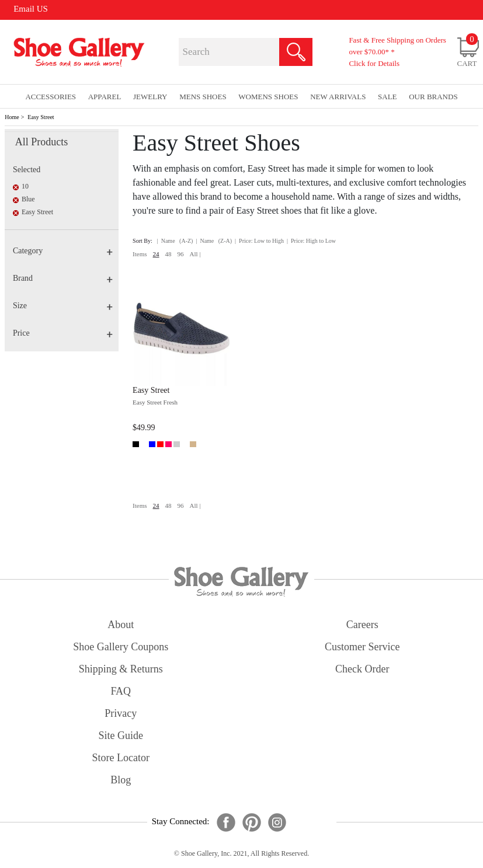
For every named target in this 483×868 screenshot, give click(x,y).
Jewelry (150, 97)
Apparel (105, 97)
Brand (63, 278)
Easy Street (41, 117)
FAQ (121, 691)
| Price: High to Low (311, 241)
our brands (433, 97)
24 (156, 254)
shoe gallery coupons (121, 647)
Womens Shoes (268, 97)
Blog (121, 780)
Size (63, 306)
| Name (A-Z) (175, 241)
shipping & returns (121, 669)
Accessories (51, 97)
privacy (121, 713)
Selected (27, 170)
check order (362, 669)
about (121, 625)
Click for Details (374, 63)
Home (12, 117)
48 (168, 254)
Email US (31, 9)
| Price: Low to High (259, 241)
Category (63, 251)
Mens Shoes (203, 97)
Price (63, 333)
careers (362, 625)
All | (195, 254)
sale (388, 97)
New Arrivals (338, 97)
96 (181, 254)
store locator (121, 758)
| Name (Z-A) (214, 241)
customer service (362, 647)
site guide (121, 735)
